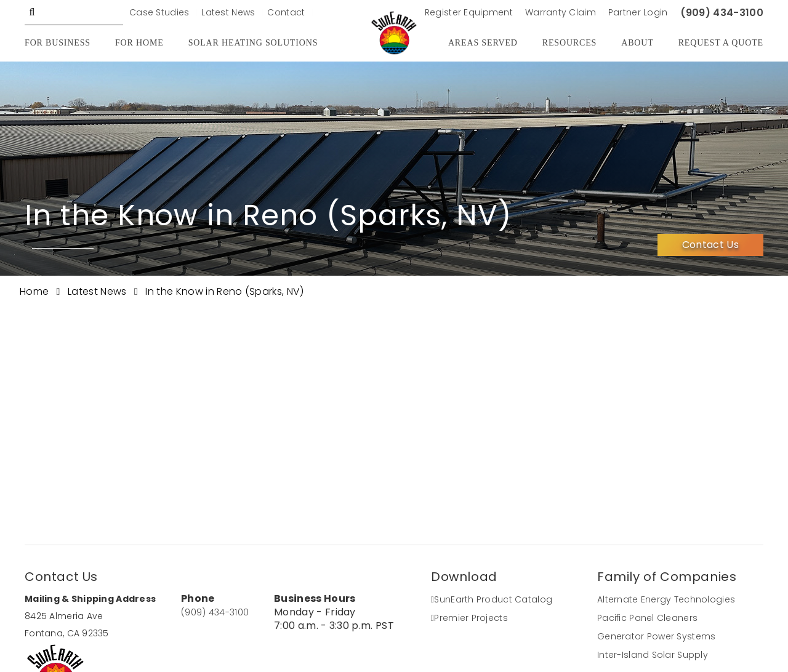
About (637, 43)
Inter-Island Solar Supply (653, 655)
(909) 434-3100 (722, 13)
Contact (286, 12)
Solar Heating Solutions (253, 43)
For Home (139, 43)
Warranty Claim (561, 12)
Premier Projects (469, 618)
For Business (58, 43)
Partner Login (638, 12)
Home (36, 291)
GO (32, 12)
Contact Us (710, 245)
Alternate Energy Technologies (666, 599)
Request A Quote (721, 43)
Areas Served (483, 43)
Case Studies (159, 12)
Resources (569, 43)
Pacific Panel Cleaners (647, 618)
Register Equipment (469, 12)
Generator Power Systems (656, 636)
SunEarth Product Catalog (492, 599)
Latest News (228, 12)
